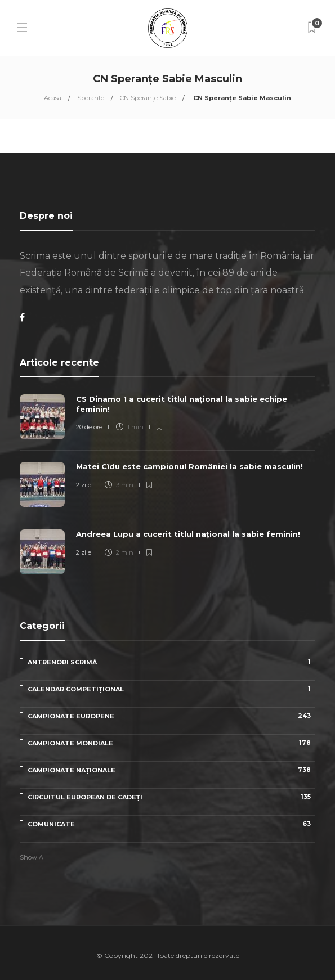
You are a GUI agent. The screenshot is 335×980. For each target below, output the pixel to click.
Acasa (53, 98)
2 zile (84, 485)
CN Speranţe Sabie (148, 98)
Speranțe (91, 98)
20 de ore (89, 427)
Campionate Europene (171, 716)
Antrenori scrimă (171, 662)
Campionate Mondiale (171, 743)
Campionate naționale (171, 770)
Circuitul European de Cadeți (171, 797)
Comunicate (171, 824)
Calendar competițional (171, 689)
